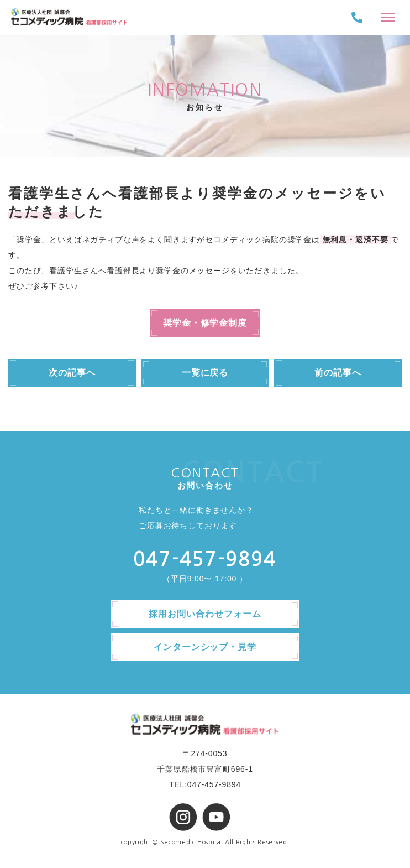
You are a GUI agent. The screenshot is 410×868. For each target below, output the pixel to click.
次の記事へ (72, 373)
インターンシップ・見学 (205, 647)
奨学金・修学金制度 (205, 323)
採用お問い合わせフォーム (205, 614)
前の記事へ (338, 373)
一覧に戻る (205, 373)
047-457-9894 (205, 559)
